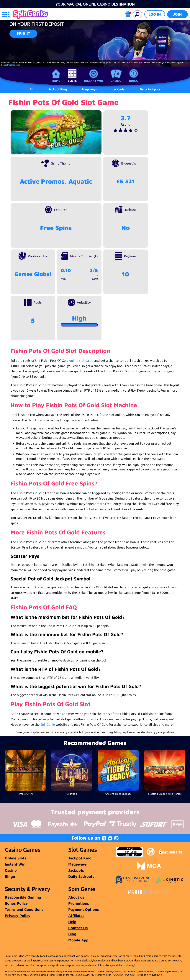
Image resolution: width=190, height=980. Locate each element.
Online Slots (16, 858)
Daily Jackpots (150, 89)
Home (56, 81)
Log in (155, 14)
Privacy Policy (18, 916)
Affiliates (76, 916)
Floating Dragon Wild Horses (165, 794)
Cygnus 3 (72, 794)
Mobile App (78, 940)
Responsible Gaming (23, 897)
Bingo (134, 81)
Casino (116, 81)
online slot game (81, 360)
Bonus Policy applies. (11, 65)
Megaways (78, 864)
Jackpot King (80, 858)
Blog (72, 934)
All (31, 89)
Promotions (79, 903)
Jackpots (76, 870)
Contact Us (78, 928)
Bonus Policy (16, 903)
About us (76, 897)
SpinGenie (48, 724)
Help (72, 922)
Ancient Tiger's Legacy (118, 794)
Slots (72, 81)
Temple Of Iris (25, 794)
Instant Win (94, 81)
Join (177, 14)
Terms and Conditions (24, 909)
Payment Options (84, 909)
